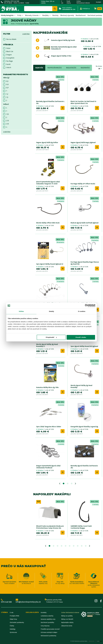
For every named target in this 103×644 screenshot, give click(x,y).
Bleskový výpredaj (67, 15)
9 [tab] (82, 546)
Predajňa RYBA (14, 616)
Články (12, 626)
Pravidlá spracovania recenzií (50, 629)
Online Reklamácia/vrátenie (83, 2)
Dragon (7, 55)
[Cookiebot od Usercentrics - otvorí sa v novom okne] (86, 306)
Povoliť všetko (81, 337)
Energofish (9, 58)
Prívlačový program (22, 24)
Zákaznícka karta (67, 626)
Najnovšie (39, 68)
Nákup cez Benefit (67, 619)
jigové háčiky (34, 24)
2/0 (6, 121)
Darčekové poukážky (47, 622)
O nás (62, 2)
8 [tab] (78, 546)
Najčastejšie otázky (67, 622)
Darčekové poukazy (95, 15)
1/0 (6, 114)
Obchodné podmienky (17, 622)
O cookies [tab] (82, 311)
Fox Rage (8, 61)
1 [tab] (64, 484)
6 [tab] (70, 546)
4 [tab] (62, 546)
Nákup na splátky (67, 616)
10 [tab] (86, 546)
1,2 (6, 94)
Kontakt (98, 2)
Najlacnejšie (71, 68)
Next (75, 484)
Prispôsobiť (51, 337)
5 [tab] (66, 546)
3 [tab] (72, 484)
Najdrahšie (85, 68)
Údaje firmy (13, 619)
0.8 (6, 85)
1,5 (6, 97)
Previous (60, 484)
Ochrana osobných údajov (49, 632)
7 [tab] (74, 546)
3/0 (6, 124)
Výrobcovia (13, 632)
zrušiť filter (26, 34)
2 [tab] (68, 484)
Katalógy (13, 629)
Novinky (55, 15)
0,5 (6, 81)
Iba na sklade (10, 39)
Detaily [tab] (51, 311)
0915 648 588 (6, 601)
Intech (7, 68)
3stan (7, 48)
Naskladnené (81, 15)
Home (13, 24)
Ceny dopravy (45, 626)
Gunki (7, 64)
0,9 (6, 88)
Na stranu (99, 66)
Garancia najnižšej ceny (48, 619)
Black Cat (8, 52)
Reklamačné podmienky (48, 636)
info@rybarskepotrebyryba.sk (28, 601)
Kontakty (44, 613)
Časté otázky (69, 2)
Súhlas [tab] (21, 311)
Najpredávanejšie (55, 68)
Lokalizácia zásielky (47, 616)
